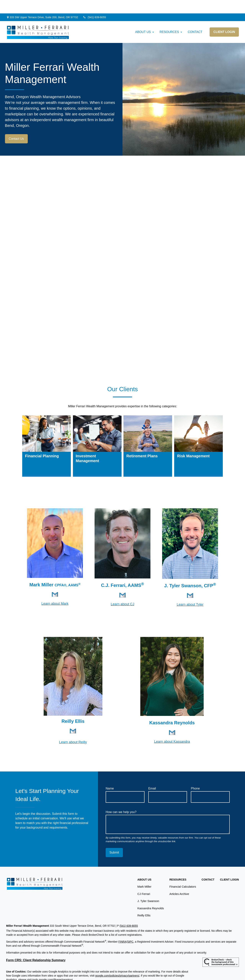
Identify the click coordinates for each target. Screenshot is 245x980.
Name (110, 775)
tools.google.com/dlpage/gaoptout (52, 966)
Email (152, 775)
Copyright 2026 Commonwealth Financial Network (70, 973)
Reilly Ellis (144, 902)
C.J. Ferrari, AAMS (121, 572)
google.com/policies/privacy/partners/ (117, 962)
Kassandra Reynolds (172, 709)
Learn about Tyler (190, 591)
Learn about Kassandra (172, 728)
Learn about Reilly (73, 729)
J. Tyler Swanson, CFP (189, 572)
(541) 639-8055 (94, 4)
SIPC (130, 928)
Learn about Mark (55, 590)
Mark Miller (54, 571)
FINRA (122, 928)
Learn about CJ (122, 591)
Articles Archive (179, 880)
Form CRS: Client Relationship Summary (36, 947)
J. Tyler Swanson (148, 888)
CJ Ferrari (144, 880)
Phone (195, 775)
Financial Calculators (183, 873)
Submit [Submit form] (114, 839)
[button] (143, 19)
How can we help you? (121, 799)
